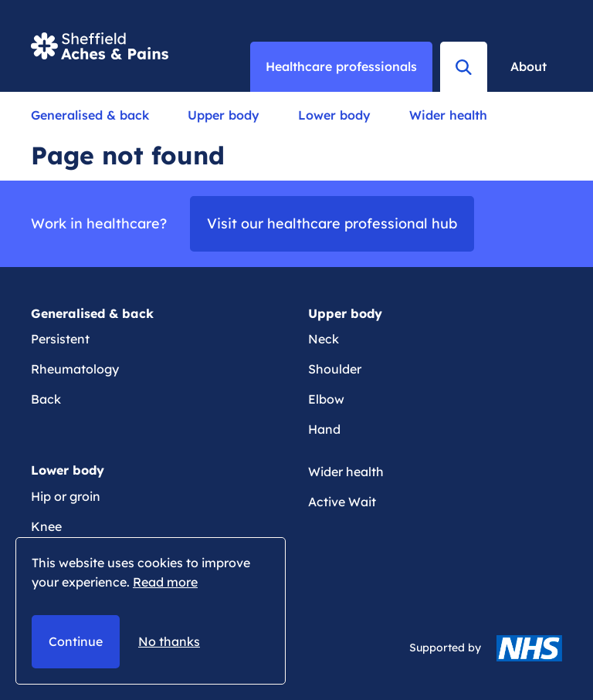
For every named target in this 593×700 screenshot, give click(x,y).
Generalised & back (90, 115)
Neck (324, 339)
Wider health (448, 115)
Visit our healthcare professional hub (332, 223)
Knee (46, 526)
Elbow (326, 399)
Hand (324, 429)
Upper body (224, 115)
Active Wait (342, 502)
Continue (76, 641)
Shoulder (335, 369)
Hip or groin (66, 496)
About (529, 66)
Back (46, 399)
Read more (165, 582)
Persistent (60, 339)
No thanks (169, 641)
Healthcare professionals (341, 66)
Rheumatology (75, 369)
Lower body (334, 115)
